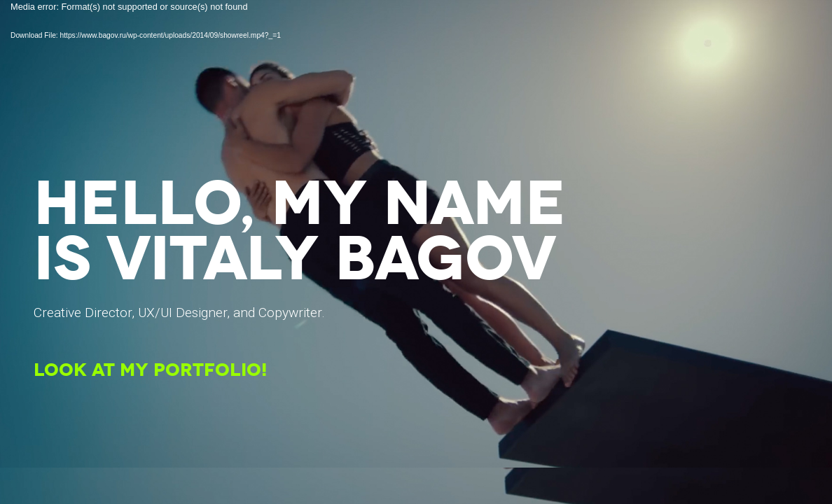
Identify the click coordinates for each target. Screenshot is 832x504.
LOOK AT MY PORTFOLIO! (150, 371)
